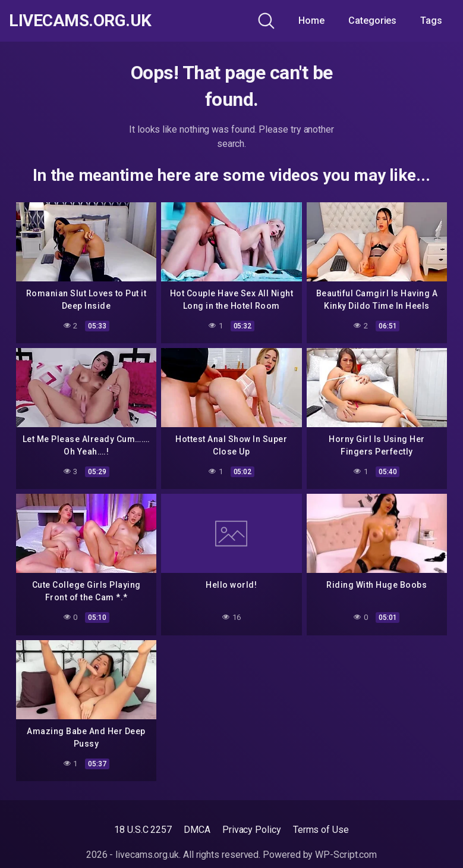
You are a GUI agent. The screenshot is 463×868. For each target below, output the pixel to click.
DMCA (197, 830)
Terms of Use (321, 830)
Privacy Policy (252, 830)
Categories (372, 21)
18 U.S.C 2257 (143, 830)
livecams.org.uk (80, 21)
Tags (431, 21)
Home (311, 21)
